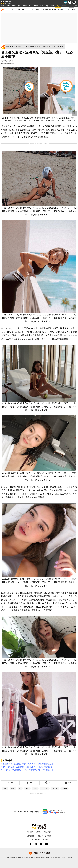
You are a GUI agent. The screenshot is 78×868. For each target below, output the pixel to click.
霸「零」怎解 (34, 10)
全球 (36, 6)
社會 (47, 6)
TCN (14, 10)
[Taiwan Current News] (66, 2)
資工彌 (55, 788)
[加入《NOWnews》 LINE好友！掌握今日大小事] (49, 783)
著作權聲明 (31, 836)
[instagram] (36, 844)
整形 (5, 788)
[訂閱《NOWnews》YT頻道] (68, 783)
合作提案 (48, 836)
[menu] (76, 6)
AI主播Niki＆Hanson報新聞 (53, 10)
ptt (20, 788)
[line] (41, 844)
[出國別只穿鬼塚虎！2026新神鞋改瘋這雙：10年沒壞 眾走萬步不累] (35, 47)
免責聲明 (38, 832)
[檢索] (74, 2)
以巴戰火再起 (72, 10)
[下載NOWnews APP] (70, 2)
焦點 (3, 6)
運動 (30, 6)
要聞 (14, 6)
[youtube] (46, 844)
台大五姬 (45, 788)
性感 (13, 788)
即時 (8, 6)
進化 (35, 788)
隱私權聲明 (48, 832)
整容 (27, 788)
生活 (58, 6)
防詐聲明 (30, 832)
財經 (42, 6)
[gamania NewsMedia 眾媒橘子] (39, 853)
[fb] (30, 844)
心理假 (22, 10)
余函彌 (65, 788)
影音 (64, 6)
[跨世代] (5, 10)
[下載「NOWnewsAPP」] (10, 783)
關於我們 (40, 836)
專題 (19, 6)
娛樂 (25, 6)
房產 (53, 6)
